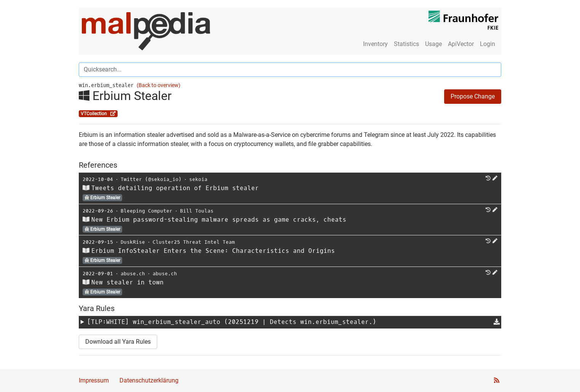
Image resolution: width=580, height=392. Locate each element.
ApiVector (461, 44)
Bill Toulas (197, 211)
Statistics (406, 44)
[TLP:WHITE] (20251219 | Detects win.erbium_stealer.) (232, 322)
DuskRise (133, 242)
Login (488, 44)
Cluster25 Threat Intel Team (194, 242)
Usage (433, 44)
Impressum (94, 380)
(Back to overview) (159, 85)
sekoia (198, 179)
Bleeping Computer (147, 211)
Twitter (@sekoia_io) (151, 179)
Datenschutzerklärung (149, 380)
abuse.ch (133, 274)
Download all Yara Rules (118, 342)
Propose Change (473, 96)
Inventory (375, 44)
